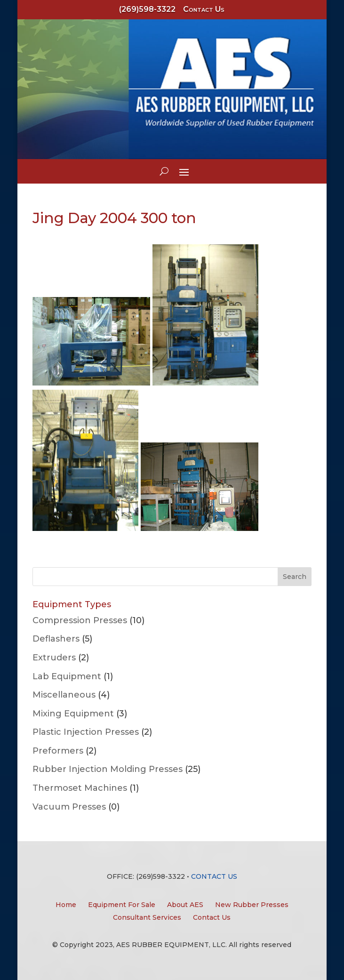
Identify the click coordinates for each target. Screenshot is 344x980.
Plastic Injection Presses (86, 732)
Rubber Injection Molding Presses (108, 769)
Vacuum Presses (69, 807)
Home (66, 905)
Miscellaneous (64, 695)
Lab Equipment (67, 676)
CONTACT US (214, 876)
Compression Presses (80, 620)
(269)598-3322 (147, 9)
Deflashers (56, 639)
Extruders (54, 658)
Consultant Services (147, 917)
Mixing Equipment (73, 714)
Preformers (58, 751)
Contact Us (204, 9)
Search (295, 577)
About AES (185, 905)
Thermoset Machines (80, 788)
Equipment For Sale (122, 905)
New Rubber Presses (252, 905)
